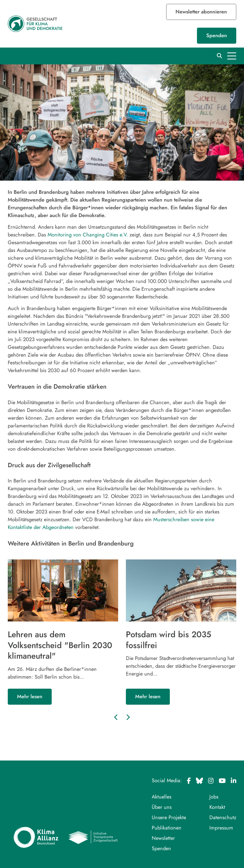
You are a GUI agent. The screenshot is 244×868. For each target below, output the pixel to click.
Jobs (214, 797)
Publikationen (167, 828)
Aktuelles (162, 797)
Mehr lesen (30, 697)
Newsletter (163, 838)
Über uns (162, 807)
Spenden (217, 36)
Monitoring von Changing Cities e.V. (88, 235)
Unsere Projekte (169, 817)
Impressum (221, 828)
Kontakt (217, 807)
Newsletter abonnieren (201, 12)
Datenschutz (223, 817)
